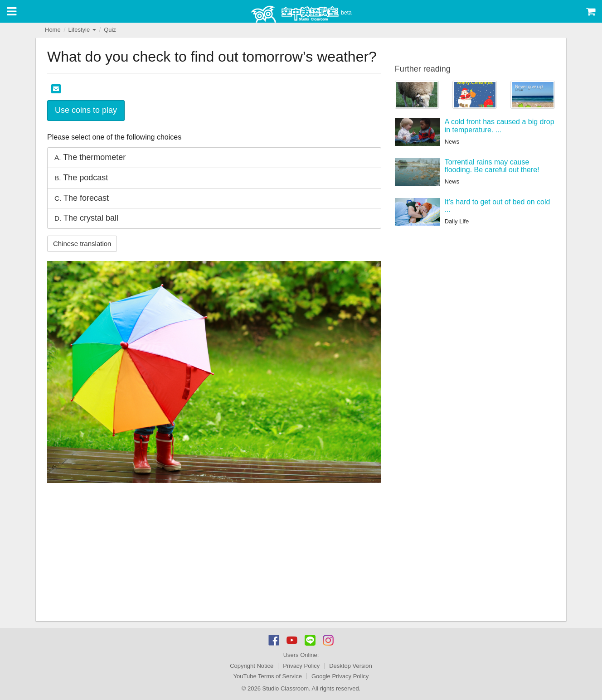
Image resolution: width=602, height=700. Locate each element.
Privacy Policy (301, 666)
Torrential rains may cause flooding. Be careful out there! (492, 166)
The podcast (81, 178)
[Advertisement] (214, 553)
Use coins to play (86, 110)
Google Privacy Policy (340, 676)
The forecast (82, 198)
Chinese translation (82, 244)
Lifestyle (82, 30)
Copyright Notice (252, 666)
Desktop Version (351, 666)
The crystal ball (86, 218)
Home (53, 30)
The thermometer (90, 157)
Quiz (110, 30)
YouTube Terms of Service (268, 676)
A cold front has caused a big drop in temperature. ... (500, 126)
